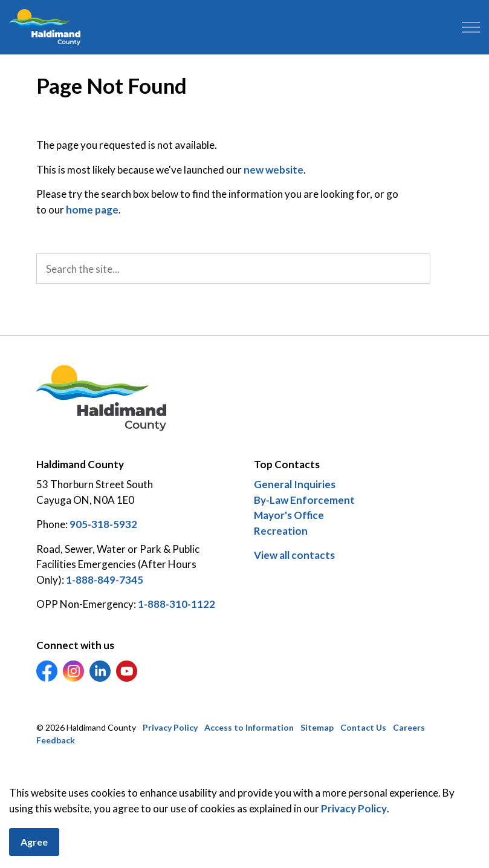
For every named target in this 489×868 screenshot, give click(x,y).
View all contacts (294, 555)
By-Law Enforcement (304, 500)
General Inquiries (295, 484)
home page (92, 210)
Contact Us (363, 727)
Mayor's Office (289, 515)
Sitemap (317, 727)
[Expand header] (471, 27)
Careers (409, 727)
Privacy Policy (354, 825)
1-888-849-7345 (105, 580)
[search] (233, 269)
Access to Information (249, 727)
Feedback (56, 740)
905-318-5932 (103, 524)
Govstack (97, 777)
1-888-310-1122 (176, 604)
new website (274, 170)
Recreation (281, 531)
